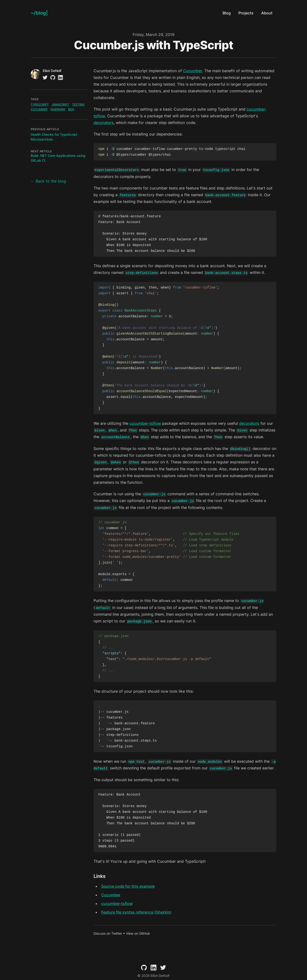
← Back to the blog (48, 181)
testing (78, 104)
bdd (71, 109)
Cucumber (193, 71)
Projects (246, 13)
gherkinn (58, 109)
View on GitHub (138, 933)
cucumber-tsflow (145, 423)
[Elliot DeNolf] (39, 13)
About (267, 13)
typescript (40, 104)
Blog (227, 13)
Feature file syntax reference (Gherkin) (136, 912)
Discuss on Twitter (108, 933)
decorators (104, 123)
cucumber (39, 109)
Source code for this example (128, 886)
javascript (60, 104)
